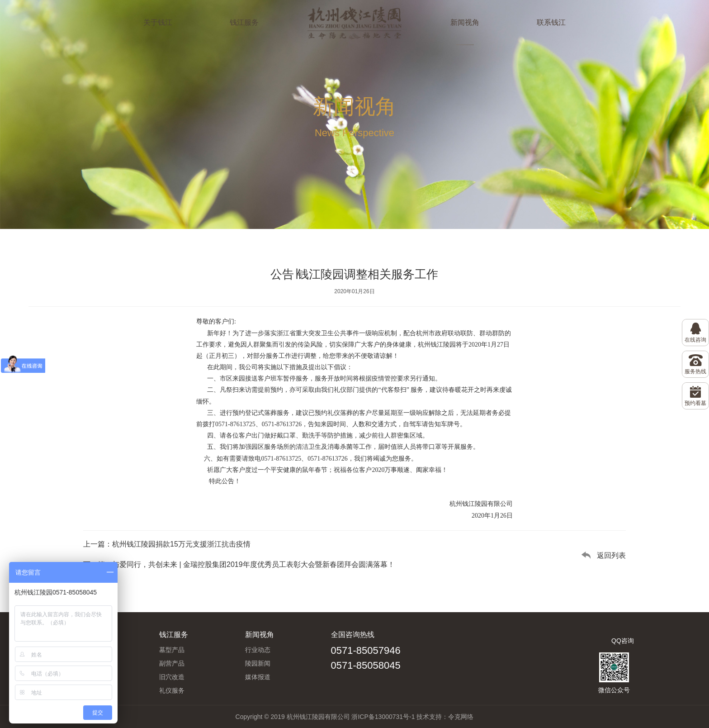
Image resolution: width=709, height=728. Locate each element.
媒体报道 (258, 677)
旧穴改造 (172, 677)
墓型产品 (172, 650)
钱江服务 (244, 22)
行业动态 (258, 650)
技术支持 (429, 717)
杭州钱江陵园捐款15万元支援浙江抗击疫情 (181, 544)
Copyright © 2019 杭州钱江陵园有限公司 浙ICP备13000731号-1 (325, 717)
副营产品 (172, 663)
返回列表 (611, 555)
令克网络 (461, 717)
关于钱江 (158, 22)
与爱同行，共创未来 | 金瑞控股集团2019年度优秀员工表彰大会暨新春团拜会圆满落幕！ (253, 564)
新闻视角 (465, 22)
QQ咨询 (623, 641)
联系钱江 (551, 22)
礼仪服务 (172, 690)
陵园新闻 (258, 663)
